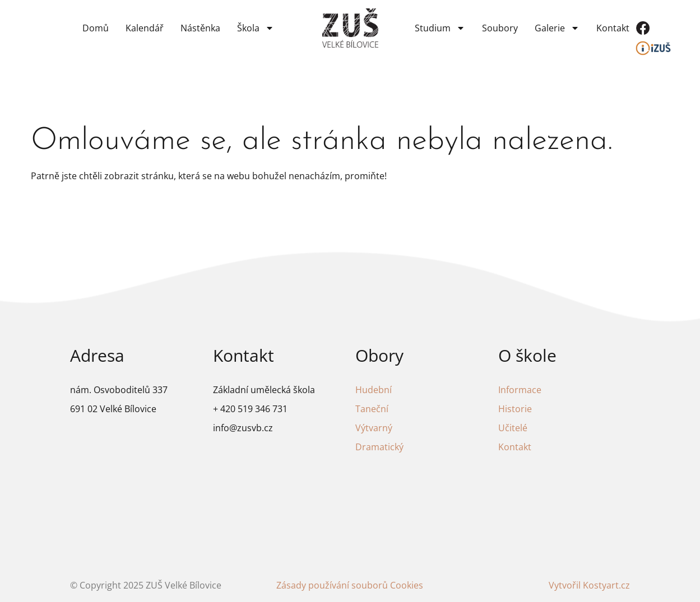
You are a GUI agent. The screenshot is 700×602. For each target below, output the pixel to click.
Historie (515, 409)
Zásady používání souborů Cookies (350, 585)
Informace (520, 390)
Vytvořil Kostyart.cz (589, 585)
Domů (96, 28)
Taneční (372, 409)
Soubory (500, 28)
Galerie (557, 28)
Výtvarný (374, 428)
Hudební (374, 390)
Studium (440, 28)
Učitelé (513, 428)
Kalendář (145, 28)
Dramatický (379, 447)
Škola (256, 28)
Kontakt (613, 28)
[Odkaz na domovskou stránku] (350, 28)
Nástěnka (200, 28)
